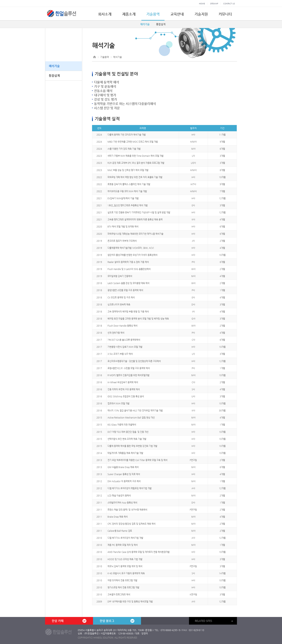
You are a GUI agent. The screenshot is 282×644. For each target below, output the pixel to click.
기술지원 (201, 14)
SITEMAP (214, 4)
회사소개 (105, 14)
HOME (202, 4)
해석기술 (145, 24)
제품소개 (129, 14)
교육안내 (177, 14)
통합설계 (161, 24)
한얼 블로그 (117, 621)
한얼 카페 (69, 621)
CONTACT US (229, 4)
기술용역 (153, 14)
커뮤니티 (225, 14)
